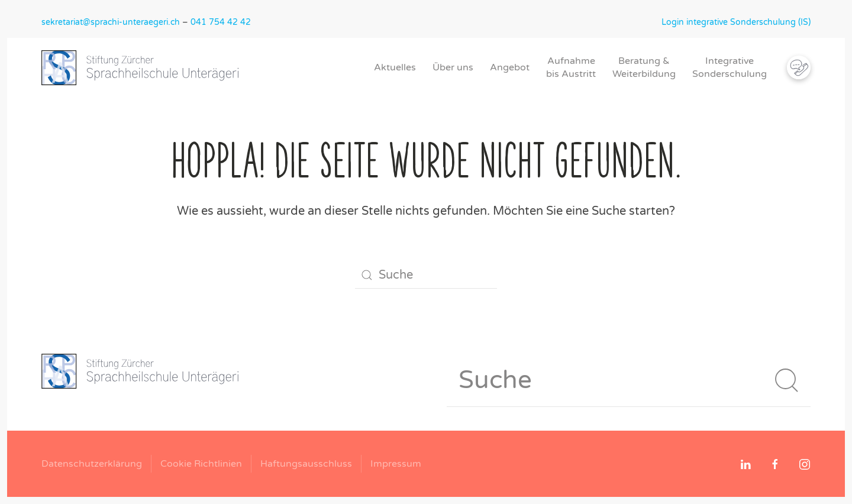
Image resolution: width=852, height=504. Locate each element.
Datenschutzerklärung (92, 464)
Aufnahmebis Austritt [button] (571, 67)
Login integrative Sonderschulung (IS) (736, 22)
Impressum (396, 464)
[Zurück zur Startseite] (145, 67)
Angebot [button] (510, 67)
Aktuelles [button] (395, 67)
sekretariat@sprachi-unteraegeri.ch (111, 22)
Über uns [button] (453, 67)
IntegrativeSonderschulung (730, 67)
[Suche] (426, 275)
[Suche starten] (787, 380)
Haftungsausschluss (306, 464)
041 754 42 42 (221, 22)
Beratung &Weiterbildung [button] (644, 67)
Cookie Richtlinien (201, 464)
